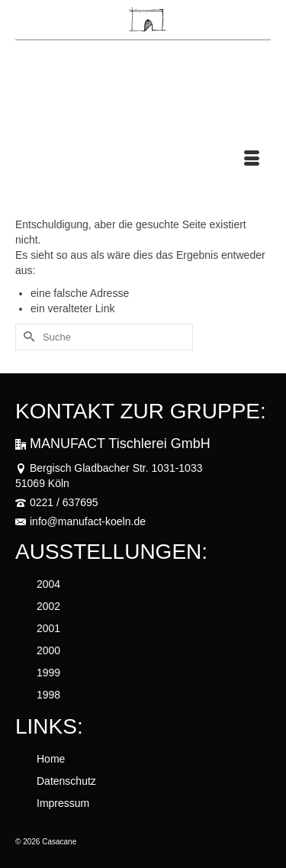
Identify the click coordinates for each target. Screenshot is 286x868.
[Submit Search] (27, 337)
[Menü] (252, 160)
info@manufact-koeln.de (80, 521)
